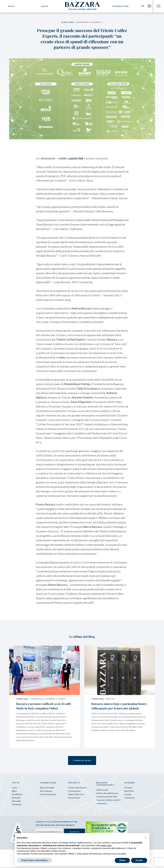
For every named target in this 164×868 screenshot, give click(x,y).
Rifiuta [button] (122, 860)
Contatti (128, 795)
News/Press (129, 792)
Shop (11, 6)
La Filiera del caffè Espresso (107, 794)
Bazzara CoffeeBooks (105, 785)
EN (142, 6)
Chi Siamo (128, 788)
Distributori (17, 805)
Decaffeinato (17, 795)
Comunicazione (74, 792)
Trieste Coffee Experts (77, 788)
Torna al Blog (82, 761)
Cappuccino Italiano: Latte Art (108, 801)
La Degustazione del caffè (106, 797)
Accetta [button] (139, 860)
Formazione (120, 6)
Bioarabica (16, 798)
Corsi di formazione (48, 795)
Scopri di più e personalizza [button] (34, 860)
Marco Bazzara (46, 792)
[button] (146, 838)
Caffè (44, 6)
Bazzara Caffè (82, 6)
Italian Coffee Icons (76, 795)
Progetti (74, 783)
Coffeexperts (102, 804)
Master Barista (74, 798)
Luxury (15, 788)
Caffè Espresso (102, 791)
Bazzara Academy (47, 788)
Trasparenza (129, 798)
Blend (14, 792)
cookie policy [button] (106, 845)
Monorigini (16, 802)
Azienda (130, 783)
